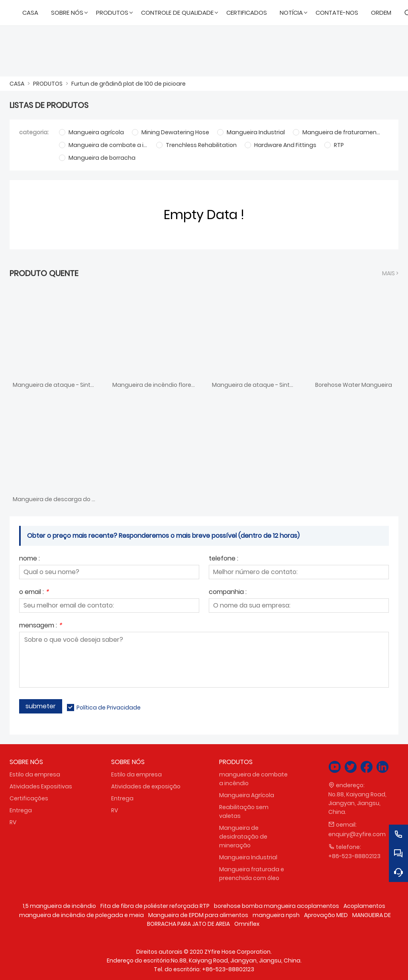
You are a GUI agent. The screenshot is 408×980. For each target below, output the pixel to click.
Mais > (390, 273)
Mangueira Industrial (248, 857)
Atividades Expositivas (41, 786)
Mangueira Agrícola (247, 795)
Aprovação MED (326, 915)
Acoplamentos (364, 906)
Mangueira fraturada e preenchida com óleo (252, 874)
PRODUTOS (48, 84)
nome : (29, 559)
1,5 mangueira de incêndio (59, 906)
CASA (17, 84)
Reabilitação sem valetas (244, 811)
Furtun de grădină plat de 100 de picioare (128, 84)
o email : (34, 593)
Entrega (21, 810)
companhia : (228, 593)
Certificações (29, 798)
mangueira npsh (276, 915)
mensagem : (40, 626)
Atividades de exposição (146, 786)
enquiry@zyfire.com (357, 834)
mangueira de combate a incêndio (253, 779)
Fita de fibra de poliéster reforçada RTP (155, 906)
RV (13, 822)
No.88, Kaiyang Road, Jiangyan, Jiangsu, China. (357, 803)
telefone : (224, 559)
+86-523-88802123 (354, 856)
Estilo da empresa (35, 774)
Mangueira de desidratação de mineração (243, 837)
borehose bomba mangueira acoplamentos (277, 906)
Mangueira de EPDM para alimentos (198, 915)
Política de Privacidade (109, 708)
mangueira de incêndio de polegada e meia (81, 915)
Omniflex (247, 924)
